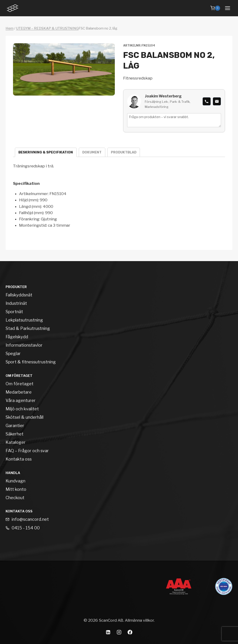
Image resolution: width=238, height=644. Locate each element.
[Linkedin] (108, 632)
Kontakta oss (19, 459)
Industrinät (16, 303)
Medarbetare (19, 392)
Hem (10, 28)
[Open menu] (227, 8)
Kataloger (16, 442)
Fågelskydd (17, 337)
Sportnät (14, 312)
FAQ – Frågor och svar (27, 451)
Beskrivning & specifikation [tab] (46, 152)
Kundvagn (15, 481)
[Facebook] (130, 632)
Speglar (13, 354)
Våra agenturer (21, 400)
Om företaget (20, 384)
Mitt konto (16, 489)
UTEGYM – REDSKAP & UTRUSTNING (47, 28)
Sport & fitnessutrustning (31, 362)
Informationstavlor (24, 345)
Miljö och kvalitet (22, 409)
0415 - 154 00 (26, 528)
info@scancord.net (30, 519)
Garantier (15, 426)
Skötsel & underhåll (25, 417)
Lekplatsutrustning (24, 320)
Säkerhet (15, 434)
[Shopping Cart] (215, 8)
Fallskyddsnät (19, 295)
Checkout (15, 498)
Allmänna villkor (139, 620)
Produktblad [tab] (124, 152)
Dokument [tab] (92, 152)
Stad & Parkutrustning (28, 328)
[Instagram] (119, 632)
